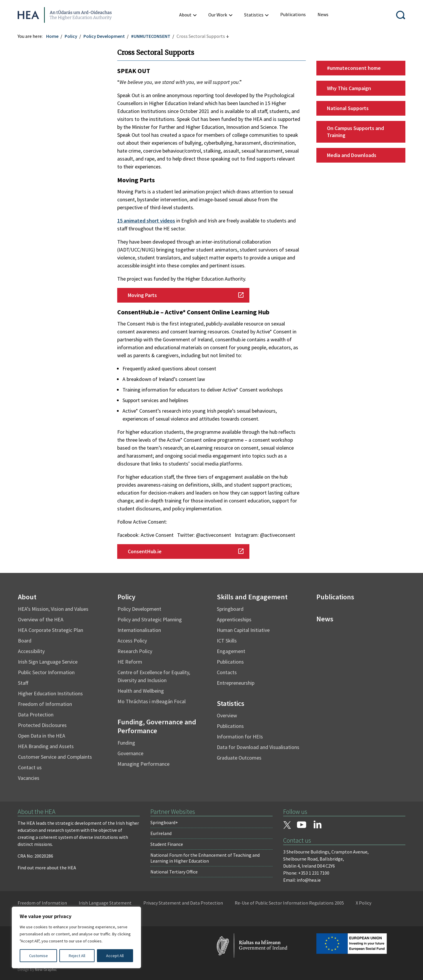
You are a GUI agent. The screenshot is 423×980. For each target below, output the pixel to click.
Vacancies (29, 778)
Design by (37, 969)
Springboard (230, 609)
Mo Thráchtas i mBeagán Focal (152, 701)
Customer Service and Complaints (55, 757)
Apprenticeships (234, 619)
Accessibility (31, 651)
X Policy (364, 903)
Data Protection (36, 715)
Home (52, 36)
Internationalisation (139, 630)
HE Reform (130, 662)
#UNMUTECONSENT (151, 36)
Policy (71, 36)
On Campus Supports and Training (355, 131)
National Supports (348, 108)
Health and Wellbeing (141, 691)
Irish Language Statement (105, 903)
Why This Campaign (349, 88)
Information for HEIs (240, 737)
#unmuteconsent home (354, 68)
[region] (76, 937)
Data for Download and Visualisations (258, 747)
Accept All (115, 956)
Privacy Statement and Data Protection (183, 903)
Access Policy (132, 641)
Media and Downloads (352, 155)
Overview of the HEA (41, 619)
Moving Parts (142, 295)
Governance (130, 753)
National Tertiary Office (174, 872)
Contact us (30, 767)
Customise (38, 956)
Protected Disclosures (42, 725)
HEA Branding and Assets (46, 746)
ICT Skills (227, 641)
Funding (126, 743)
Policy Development (104, 36)
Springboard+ (164, 822)
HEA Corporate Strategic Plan (51, 630)
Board (25, 641)
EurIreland (161, 833)
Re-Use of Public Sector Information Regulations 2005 (289, 903)
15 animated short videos (146, 221)
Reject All (77, 956)
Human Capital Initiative (243, 630)
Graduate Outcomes (239, 758)
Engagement (231, 651)
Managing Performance (143, 764)
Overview (227, 715)
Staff (23, 683)
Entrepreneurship (236, 683)
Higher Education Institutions (50, 693)
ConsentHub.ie (145, 551)
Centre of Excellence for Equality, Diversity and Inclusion (154, 676)
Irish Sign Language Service (48, 662)
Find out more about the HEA (47, 868)
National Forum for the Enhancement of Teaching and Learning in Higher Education (205, 858)
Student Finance (167, 844)
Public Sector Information (46, 672)
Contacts (227, 672)
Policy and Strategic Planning (150, 619)
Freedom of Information (45, 704)
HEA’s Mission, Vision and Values (53, 609)
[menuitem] (293, 15)
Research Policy (135, 651)
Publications (230, 662)
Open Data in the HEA (42, 736)
